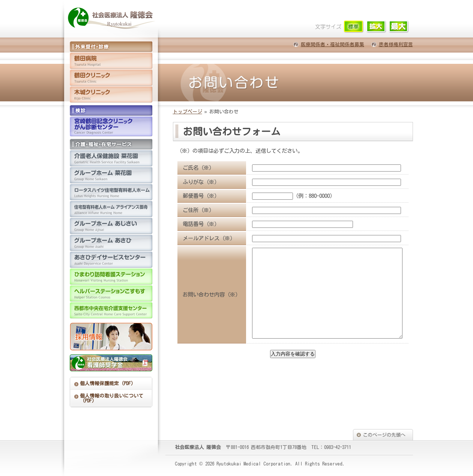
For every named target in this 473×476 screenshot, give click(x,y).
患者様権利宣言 (396, 44)
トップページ (188, 112)
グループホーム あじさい (111, 226)
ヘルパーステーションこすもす (111, 293)
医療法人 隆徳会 (113, 19)
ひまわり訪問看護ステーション (111, 276)
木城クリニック (111, 94)
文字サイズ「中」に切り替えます (376, 27)
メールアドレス (201, 238)
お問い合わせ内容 (204, 304)
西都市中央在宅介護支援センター (111, 310)
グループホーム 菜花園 (111, 175)
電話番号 (193, 224)
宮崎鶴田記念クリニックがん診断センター (111, 126)
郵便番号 (193, 196)
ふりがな (193, 182)
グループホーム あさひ (111, 243)
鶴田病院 (111, 61)
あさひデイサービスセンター (111, 260)
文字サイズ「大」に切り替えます (399, 27)
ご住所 (191, 210)
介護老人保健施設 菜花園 (111, 158)
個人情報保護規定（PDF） (108, 383)
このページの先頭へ (383, 435)
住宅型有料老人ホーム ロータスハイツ (111, 192)
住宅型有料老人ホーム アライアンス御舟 (111, 209)
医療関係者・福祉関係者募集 (333, 44)
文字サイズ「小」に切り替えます (354, 27)
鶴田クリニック (111, 78)
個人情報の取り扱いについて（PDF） (112, 398)
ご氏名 (191, 168)
